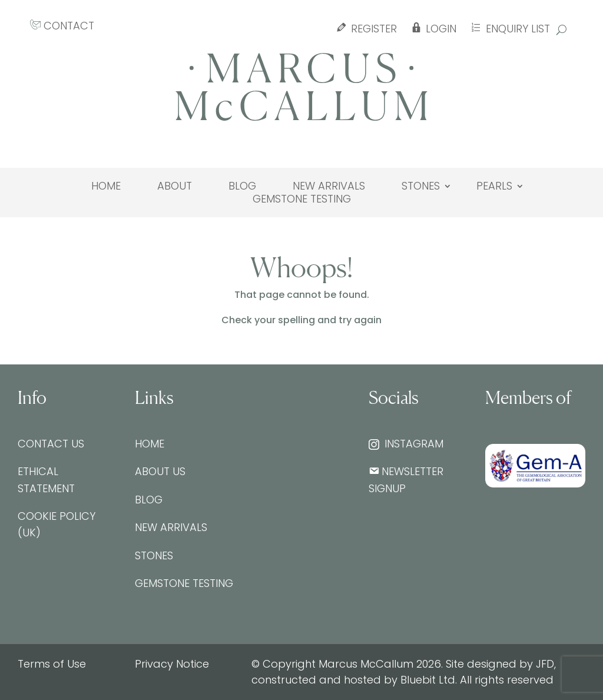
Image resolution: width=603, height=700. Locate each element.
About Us (160, 471)
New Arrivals (329, 186)
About (175, 186)
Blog (242, 186)
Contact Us (51, 444)
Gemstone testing (302, 199)
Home (106, 186)
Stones (421, 186)
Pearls (494, 186)
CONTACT (62, 26)
